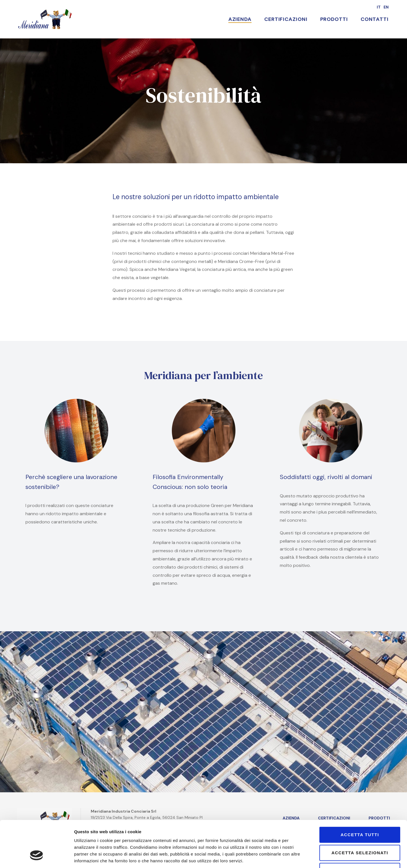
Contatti (375, 19)
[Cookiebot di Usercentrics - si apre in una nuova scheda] (37, 857)
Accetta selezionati (360, 813)
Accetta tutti (360, 795)
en (386, 7)
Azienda (240, 19)
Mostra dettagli (336, 857)
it (379, 7)
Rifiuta (360, 831)
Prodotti (334, 19)
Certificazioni (286, 19)
